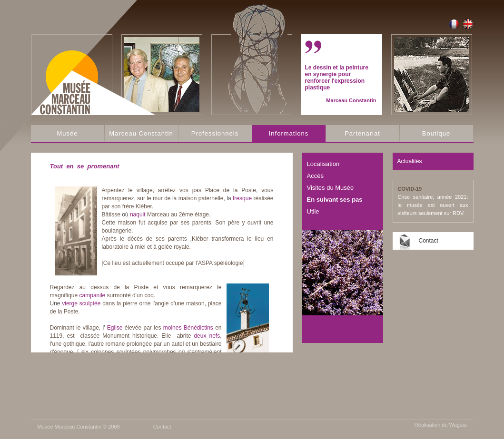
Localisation (323, 164)
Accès (315, 176)
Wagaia (458, 425)
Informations (289, 133)
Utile (313, 211)
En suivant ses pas (335, 200)
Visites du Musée (331, 188)
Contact (429, 241)
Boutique (436, 133)
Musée (67, 133)
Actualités (410, 161)
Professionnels (215, 133)
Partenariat (362, 133)
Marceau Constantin (141, 133)
